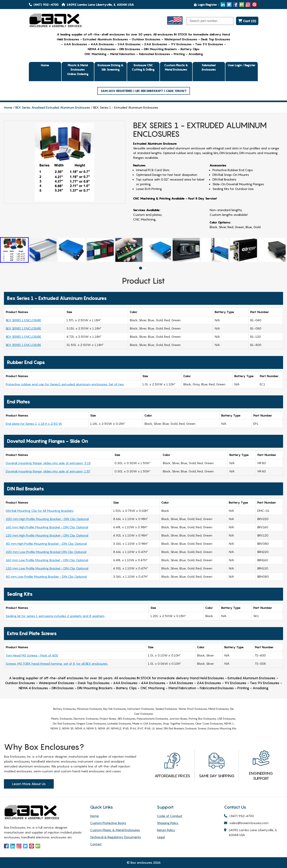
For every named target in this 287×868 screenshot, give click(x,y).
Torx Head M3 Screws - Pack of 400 (32, 655)
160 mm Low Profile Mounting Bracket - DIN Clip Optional (47, 560)
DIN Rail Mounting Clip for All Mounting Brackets (40, 511)
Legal (161, 837)
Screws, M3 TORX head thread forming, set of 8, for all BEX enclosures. (57, 664)
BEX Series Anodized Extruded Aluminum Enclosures (53, 107)
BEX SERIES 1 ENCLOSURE (23, 320)
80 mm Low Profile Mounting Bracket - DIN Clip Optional (46, 577)
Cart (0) (247, 21)
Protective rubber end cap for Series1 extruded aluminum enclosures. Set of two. (65, 384)
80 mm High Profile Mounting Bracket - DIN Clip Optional (46, 544)
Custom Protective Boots (108, 823)
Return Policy (166, 830)
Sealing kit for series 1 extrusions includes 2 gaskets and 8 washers (55, 616)
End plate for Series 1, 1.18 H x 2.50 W (34, 424)
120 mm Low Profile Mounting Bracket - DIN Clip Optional (47, 568)
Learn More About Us (29, 784)
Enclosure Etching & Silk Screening (110, 67)
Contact (96, 844)
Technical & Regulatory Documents (115, 837)
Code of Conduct (170, 816)
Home (45, 65)
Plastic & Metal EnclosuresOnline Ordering (78, 69)
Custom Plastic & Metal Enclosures (176, 67)
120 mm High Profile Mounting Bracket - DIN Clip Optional (47, 535)
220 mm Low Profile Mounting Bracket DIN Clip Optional (46, 552)
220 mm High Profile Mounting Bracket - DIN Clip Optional (47, 519)
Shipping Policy (168, 823)
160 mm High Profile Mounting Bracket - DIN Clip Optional (47, 527)
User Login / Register (242, 65)
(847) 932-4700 (44, 5)
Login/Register (205, 5)
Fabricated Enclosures (209, 67)
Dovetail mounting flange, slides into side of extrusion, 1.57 (48, 471)
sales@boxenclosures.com (246, 823)
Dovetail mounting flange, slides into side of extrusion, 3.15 (48, 463)
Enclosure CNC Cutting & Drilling (143, 67)
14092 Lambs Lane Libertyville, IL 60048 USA (251, 833)
